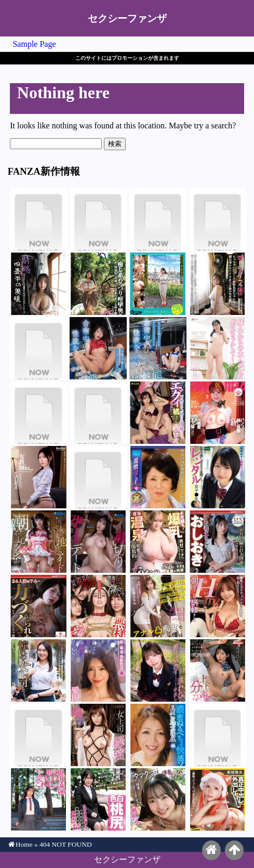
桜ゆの (98, 542)
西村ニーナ (158, 542)
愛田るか (98, 670)
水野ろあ (38, 735)
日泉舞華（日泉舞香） (38, 542)
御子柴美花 (158, 735)
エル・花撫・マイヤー (38, 348)
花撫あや (98, 284)
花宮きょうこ (218, 735)
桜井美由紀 (158, 477)
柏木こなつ (98, 799)
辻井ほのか (158, 219)
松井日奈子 (218, 542)
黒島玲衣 (38, 477)
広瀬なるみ (158, 606)
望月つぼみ (158, 799)
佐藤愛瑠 (158, 670)
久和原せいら (218, 284)
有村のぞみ (218, 413)
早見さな (38, 799)
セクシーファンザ (127, 18)
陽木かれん (218, 477)
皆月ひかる (158, 348)
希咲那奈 (218, 799)
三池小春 (38, 670)
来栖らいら (98, 477)
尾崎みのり (158, 284)
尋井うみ (38, 413)
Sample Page (34, 44)
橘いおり (158, 413)
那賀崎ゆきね (98, 348)
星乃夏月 (38, 284)
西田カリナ (98, 606)
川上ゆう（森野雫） (98, 735)
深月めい (38, 219)
